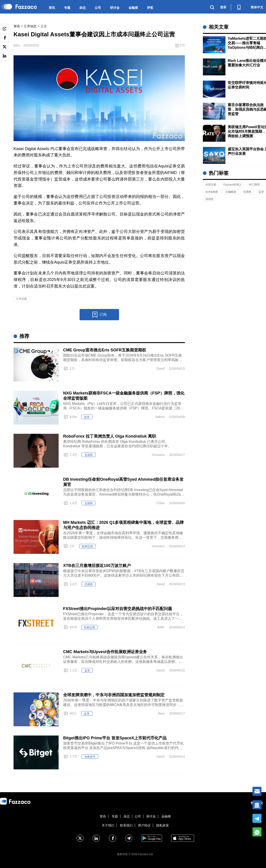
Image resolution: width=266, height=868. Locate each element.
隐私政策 (163, 825)
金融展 (133, 8)
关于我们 (108, 825)
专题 (67, 8)
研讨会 (115, 8)
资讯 (52, 8)
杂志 (83, 8)
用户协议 (144, 825)
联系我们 (126, 825)
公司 (98, 8)
